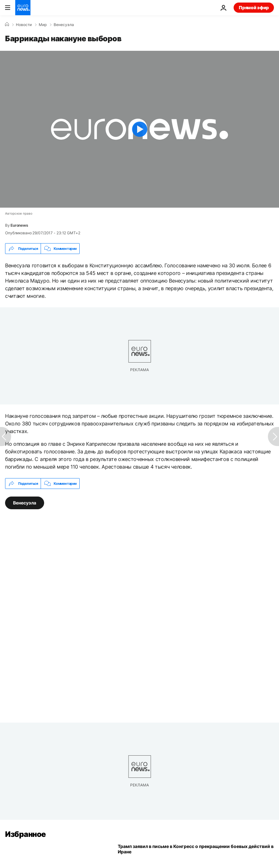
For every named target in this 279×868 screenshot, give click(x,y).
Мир (43, 25)
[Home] (7, 24)
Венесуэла (64, 25)
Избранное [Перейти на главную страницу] (26, 834)
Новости (24, 25)
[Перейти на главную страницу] (23, 8)
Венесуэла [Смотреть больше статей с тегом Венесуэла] (25, 503)
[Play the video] (139, 129)
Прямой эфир (254, 7)
